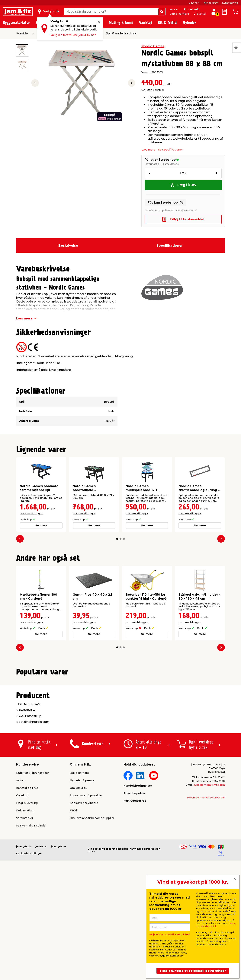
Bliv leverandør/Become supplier (92, 913)
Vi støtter (200, 14)
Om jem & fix (79, 883)
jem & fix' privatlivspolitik (216, 925)
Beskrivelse (68, 246)
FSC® (74, 905)
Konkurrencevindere (84, 898)
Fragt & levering (27, 898)
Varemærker (25, 913)
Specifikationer (170, 246)
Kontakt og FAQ (27, 883)
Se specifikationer (170, 150)
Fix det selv (191, 9)
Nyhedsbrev (211, 3)
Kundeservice (230, 3)
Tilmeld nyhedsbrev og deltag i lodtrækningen (193, 971)
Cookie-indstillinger (29, 948)
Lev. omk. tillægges (153, 90)
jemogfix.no (58, 942)
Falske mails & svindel (31, 921)
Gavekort (194, 3)
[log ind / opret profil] (214, 12)
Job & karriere (180, 14)
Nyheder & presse (82, 875)
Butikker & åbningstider (33, 868)
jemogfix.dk (24, 942)
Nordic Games (153, 46)
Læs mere (148, 150)
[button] (117, 539)
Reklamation (25, 905)
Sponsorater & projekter (86, 890)
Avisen (175, 9)
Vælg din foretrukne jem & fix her (73, 35)
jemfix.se (41, 942)
